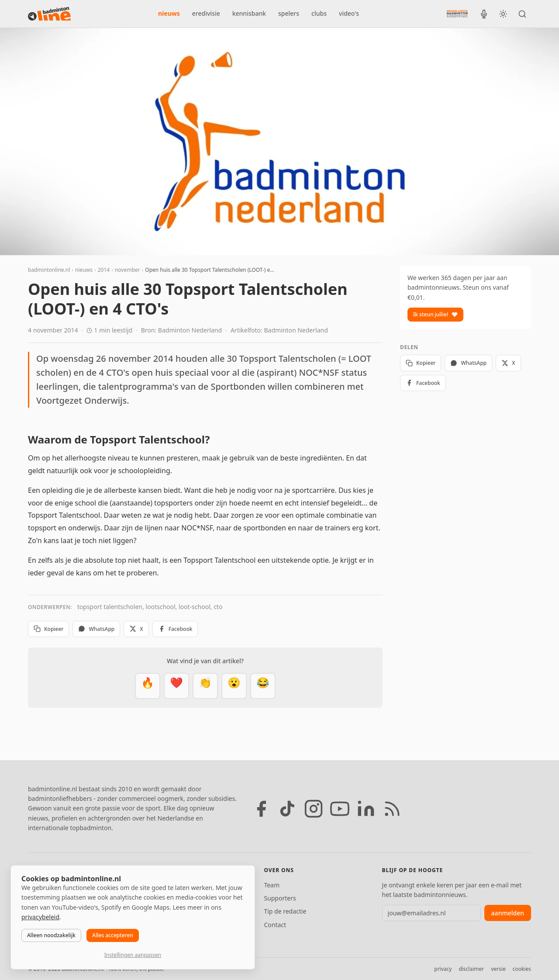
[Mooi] (176, 686)
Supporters (280, 898)
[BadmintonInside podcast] (484, 14)
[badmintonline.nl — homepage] (49, 14)
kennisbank (249, 13)
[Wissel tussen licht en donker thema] (503, 14)
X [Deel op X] (136, 629)
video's (349, 13)
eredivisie (206, 13)
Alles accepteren (113, 935)
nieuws (169, 13)
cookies (522, 969)
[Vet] (148, 686)
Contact (275, 925)
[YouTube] (340, 809)
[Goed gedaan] (205, 686)
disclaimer (471, 969)
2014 (104, 270)
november (128, 270)
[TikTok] (287, 809)
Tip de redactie (285, 911)
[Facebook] (261, 809)
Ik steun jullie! (435, 314)
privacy (443, 969)
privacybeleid (40, 917)
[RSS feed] (392, 809)
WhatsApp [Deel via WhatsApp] (96, 629)
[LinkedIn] (366, 809)
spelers (289, 13)
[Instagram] (314, 809)
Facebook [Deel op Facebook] (175, 629)
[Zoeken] (522, 14)
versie (498, 969)
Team (272, 885)
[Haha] (263, 686)
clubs (319, 13)
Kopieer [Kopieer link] (48, 629)
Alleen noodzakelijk (51, 935)
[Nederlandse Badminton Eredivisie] (457, 14)
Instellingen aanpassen (133, 955)
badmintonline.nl (49, 270)
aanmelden (508, 913)
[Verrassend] (234, 686)
